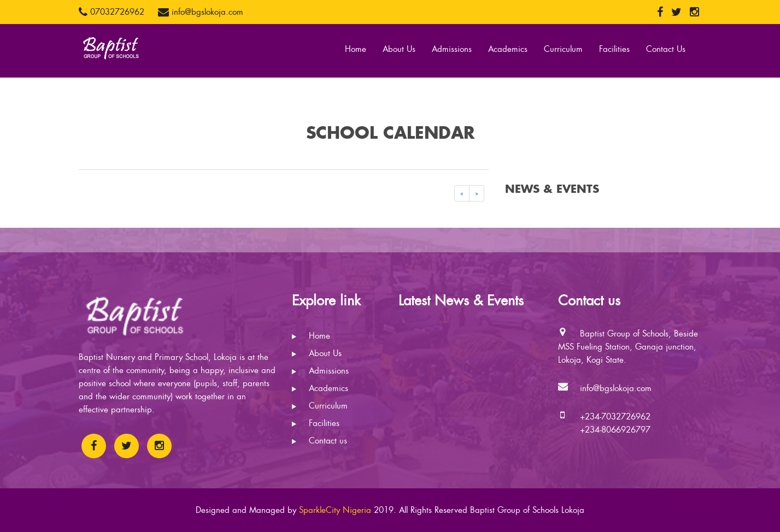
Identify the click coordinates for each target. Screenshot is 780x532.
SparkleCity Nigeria (335, 510)
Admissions (452, 49)
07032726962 (112, 12)
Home (356, 49)
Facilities (614, 49)
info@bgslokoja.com (201, 12)
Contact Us (666, 49)
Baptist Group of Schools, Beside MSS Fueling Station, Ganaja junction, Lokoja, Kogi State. (628, 347)
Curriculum (563, 49)
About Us (399, 49)
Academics (508, 49)
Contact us (319, 441)
